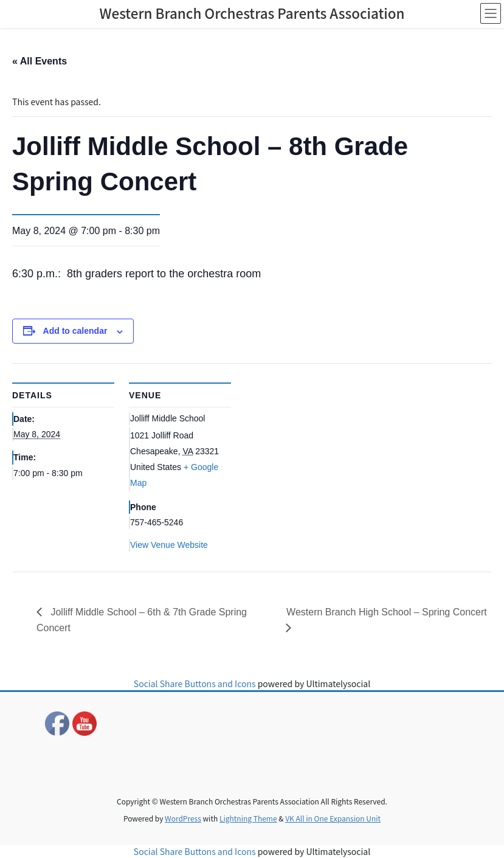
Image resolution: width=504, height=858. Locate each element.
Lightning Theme (248, 818)
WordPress (183, 818)
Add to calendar (75, 331)
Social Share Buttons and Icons (195, 683)
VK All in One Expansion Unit (333, 818)
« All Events (40, 61)
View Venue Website (169, 545)
